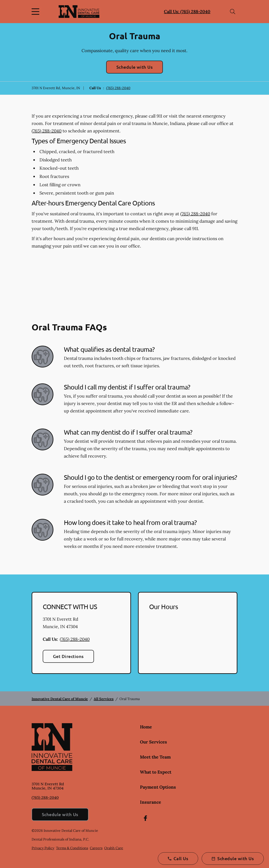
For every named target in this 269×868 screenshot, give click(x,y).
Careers (96, 848)
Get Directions (68, 656)
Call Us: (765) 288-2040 (187, 11)
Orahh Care (114, 848)
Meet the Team (155, 757)
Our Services (153, 742)
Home (146, 727)
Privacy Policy (43, 848)
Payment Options (158, 787)
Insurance (151, 802)
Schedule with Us (135, 67)
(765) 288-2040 (118, 88)
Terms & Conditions (72, 848)
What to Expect (156, 772)
